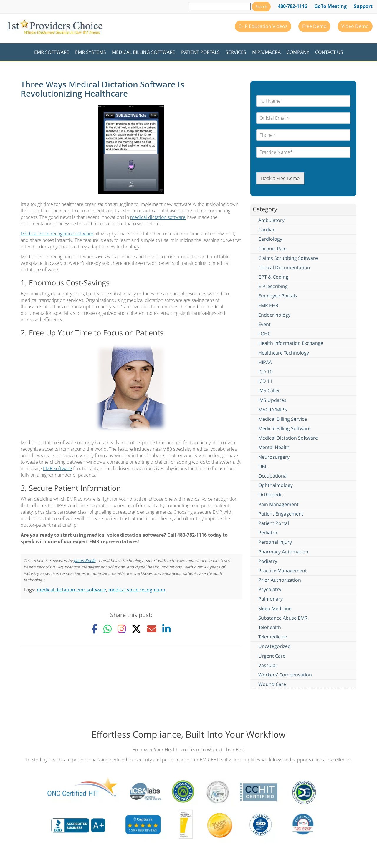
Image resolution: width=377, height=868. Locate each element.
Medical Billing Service (283, 419)
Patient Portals (200, 52)
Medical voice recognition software (57, 234)
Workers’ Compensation (285, 675)
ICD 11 (265, 381)
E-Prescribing (273, 286)
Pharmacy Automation (283, 552)
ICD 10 (265, 372)
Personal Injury (275, 542)
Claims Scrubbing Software (288, 258)
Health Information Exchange (291, 343)
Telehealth (270, 627)
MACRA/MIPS (273, 410)
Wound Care (272, 684)
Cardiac (267, 230)
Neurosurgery (274, 457)
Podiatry (268, 561)
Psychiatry (270, 589)
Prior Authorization (280, 580)
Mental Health (274, 447)
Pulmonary (271, 599)
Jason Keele (85, 560)
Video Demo (355, 26)
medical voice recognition (137, 590)
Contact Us (329, 52)
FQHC (264, 334)
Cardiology (270, 239)
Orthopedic (271, 495)
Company (298, 52)
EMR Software (52, 52)
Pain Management (278, 504)
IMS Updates (272, 400)
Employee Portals (278, 296)
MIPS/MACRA (266, 52)
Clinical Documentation (284, 267)
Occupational (273, 476)
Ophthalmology (276, 485)
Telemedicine (273, 637)
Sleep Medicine (275, 608)
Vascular (268, 665)
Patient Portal (274, 523)
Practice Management (283, 571)
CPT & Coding (273, 277)
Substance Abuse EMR (283, 618)
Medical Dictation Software (288, 438)
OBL (263, 466)
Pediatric (268, 533)
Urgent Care (272, 656)
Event (264, 324)
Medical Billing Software (144, 52)
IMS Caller (269, 390)
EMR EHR (268, 305)
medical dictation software (158, 217)
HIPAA (265, 362)
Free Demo (314, 26)
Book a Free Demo (280, 178)
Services (236, 52)
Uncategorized (275, 646)
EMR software (57, 468)
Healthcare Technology (284, 353)
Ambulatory (271, 220)
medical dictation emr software (71, 590)
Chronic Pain (272, 249)
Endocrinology (274, 315)
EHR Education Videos (263, 26)
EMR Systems (91, 52)
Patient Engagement (281, 514)
